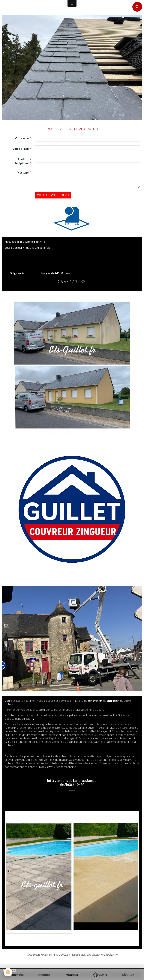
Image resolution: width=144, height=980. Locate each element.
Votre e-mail (21, 149)
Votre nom (22, 138)
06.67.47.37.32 (72, 282)
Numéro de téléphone (23, 161)
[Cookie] (8, 972)
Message (23, 172)
